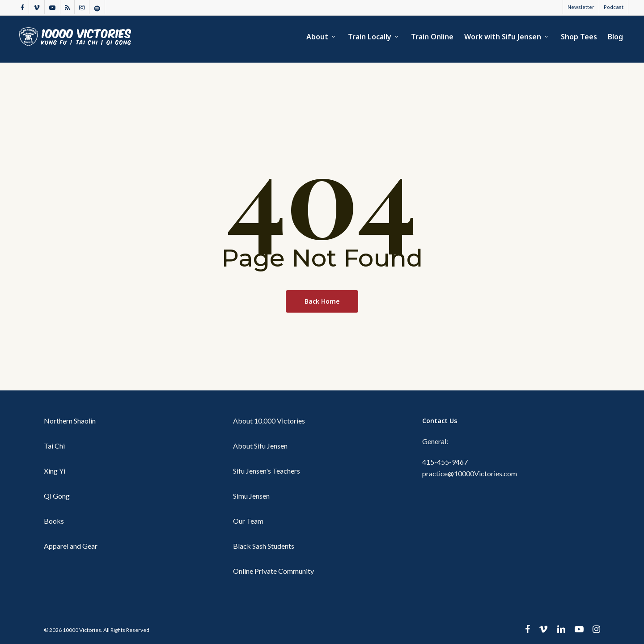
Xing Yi (55, 471)
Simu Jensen (251, 496)
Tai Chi (54, 446)
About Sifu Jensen (260, 446)
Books (54, 521)
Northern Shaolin (70, 421)
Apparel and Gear (71, 546)
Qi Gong (57, 496)
